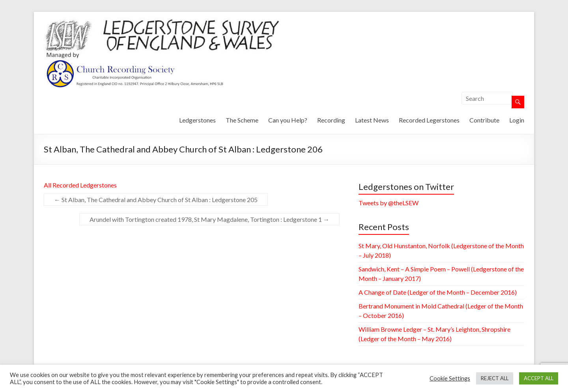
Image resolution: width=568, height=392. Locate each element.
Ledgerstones (197, 120)
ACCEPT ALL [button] (539, 378)
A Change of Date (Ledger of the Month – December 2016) (438, 292)
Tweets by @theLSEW (389, 203)
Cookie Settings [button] (450, 378)
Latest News (372, 120)
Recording (331, 120)
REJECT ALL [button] (495, 378)
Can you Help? (288, 120)
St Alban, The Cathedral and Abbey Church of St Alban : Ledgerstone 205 (156, 200)
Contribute (484, 120)
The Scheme (242, 120)
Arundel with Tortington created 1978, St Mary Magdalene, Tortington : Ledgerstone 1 (209, 219)
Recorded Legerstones (429, 120)
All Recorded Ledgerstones (80, 185)
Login (517, 120)
